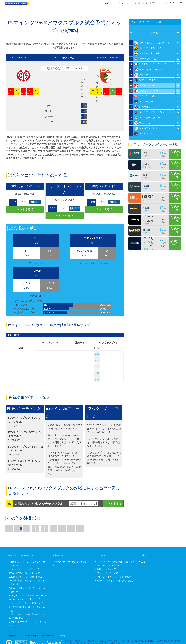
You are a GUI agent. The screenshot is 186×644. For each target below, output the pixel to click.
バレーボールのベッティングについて (115, 577)
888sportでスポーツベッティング (24, 573)
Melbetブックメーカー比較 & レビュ (25, 599)
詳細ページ (147, 156)
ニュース (163, 3)
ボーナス (143, 3)
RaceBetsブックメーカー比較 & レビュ (27, 603)
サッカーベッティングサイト (110, 573)
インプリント (60, 636)
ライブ (173, 3)
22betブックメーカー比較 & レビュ (25, 569)
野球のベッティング (106, 569)
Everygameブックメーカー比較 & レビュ (27, 596)
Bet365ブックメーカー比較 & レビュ (25, 577)
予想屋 (153, 3)
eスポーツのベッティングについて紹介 (115, 581)
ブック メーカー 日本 (125, 3)
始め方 (108, 3)
